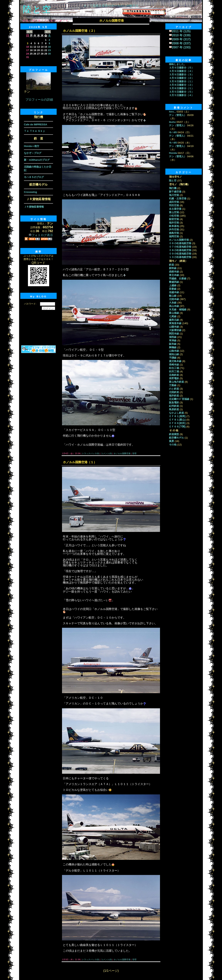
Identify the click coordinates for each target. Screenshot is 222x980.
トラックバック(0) (91, 453)
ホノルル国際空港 (122, 453)
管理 (134, 453)
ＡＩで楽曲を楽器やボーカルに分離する (111, 6)
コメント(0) (106, 453)
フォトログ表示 (41, 235)
